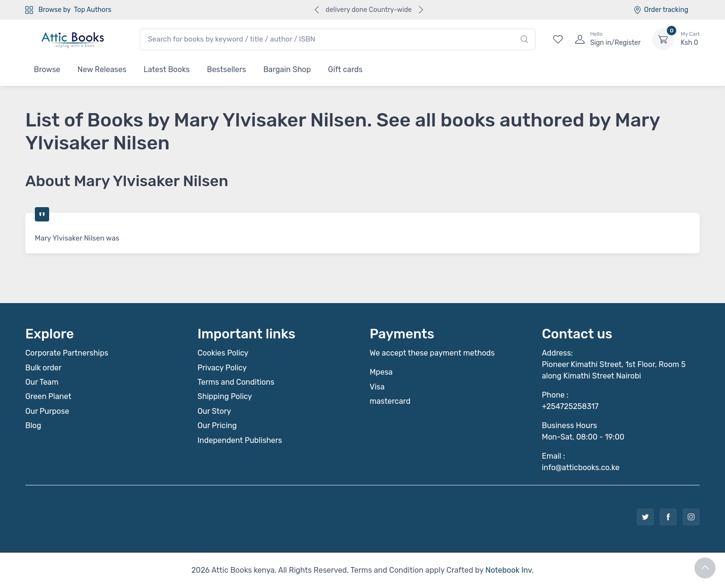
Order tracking (661, 10)
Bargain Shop (287, 69)
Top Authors (93, 10)
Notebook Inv (509, 570)
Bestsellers (226, 69)
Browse (47, 69)
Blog (33, 425)
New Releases (102, 69)
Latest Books (167, 69)
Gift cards (345, 69)
